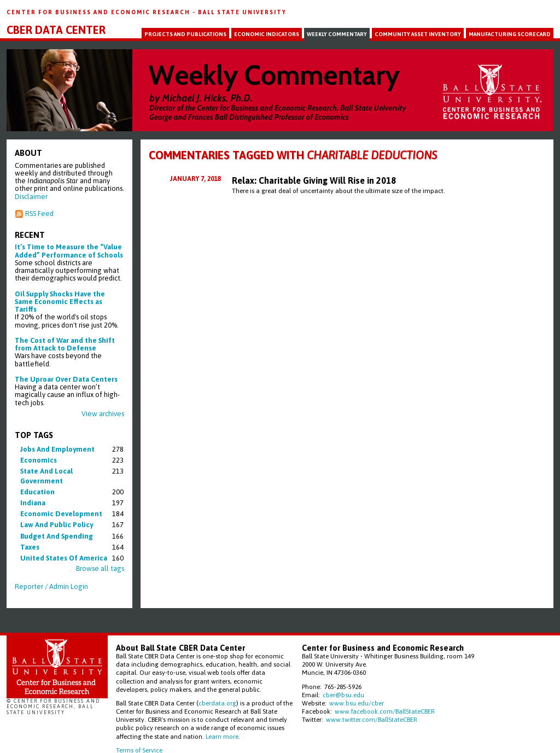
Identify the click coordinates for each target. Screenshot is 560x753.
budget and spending (57, 536)
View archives (103, 414)
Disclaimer (31, 197)
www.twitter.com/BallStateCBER (372, 719)
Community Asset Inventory (418, 34)
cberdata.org (217, 703)
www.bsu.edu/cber (357, 703)
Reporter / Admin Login (51, 586)
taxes (30, 547)
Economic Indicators (267, 34)
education (37, 492)
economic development (61, 514)
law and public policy (57, 525)
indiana (33, 503)
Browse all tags (100, 568)
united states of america (64, 558)
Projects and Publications (185, 34)
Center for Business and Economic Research (100, 12)
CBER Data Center (56, 30)
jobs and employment (57, 449)
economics (39, 460)
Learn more (222, 736)
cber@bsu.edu (343, 695)
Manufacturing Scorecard (510, 34)
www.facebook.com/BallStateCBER (385, 711)
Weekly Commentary (337, 34)
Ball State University (242, 12)
